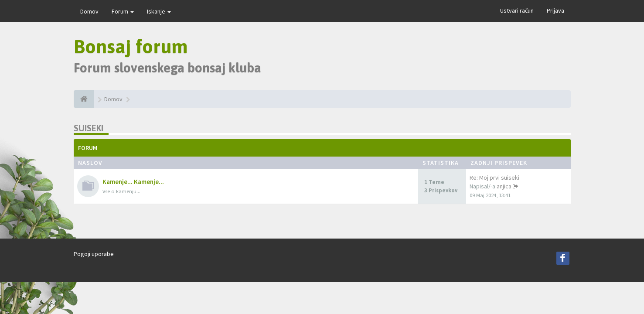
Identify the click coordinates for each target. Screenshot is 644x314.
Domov (89, 11)
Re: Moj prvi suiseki (494, 177)
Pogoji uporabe (94, 254)
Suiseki (89, 128)
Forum (123, 11)
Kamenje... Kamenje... (133, 182)
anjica (504, 186)
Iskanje (159, 11)
